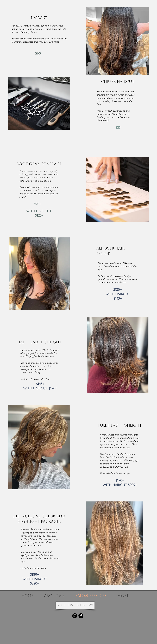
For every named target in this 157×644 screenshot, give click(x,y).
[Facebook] (81, 616)
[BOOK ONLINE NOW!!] (75, 605)
